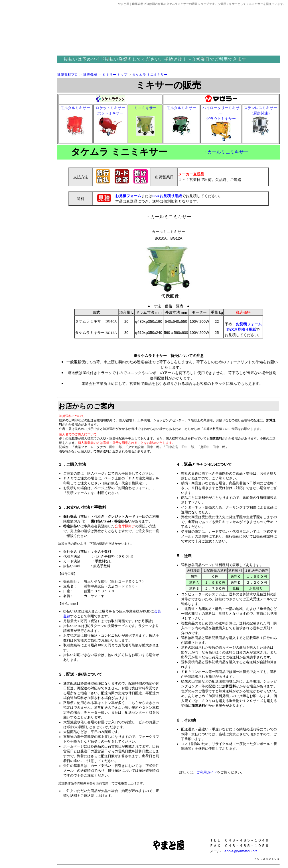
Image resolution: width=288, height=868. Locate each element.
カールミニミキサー (228, 152)
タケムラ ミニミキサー (150, 75)
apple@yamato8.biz (241, 851)
